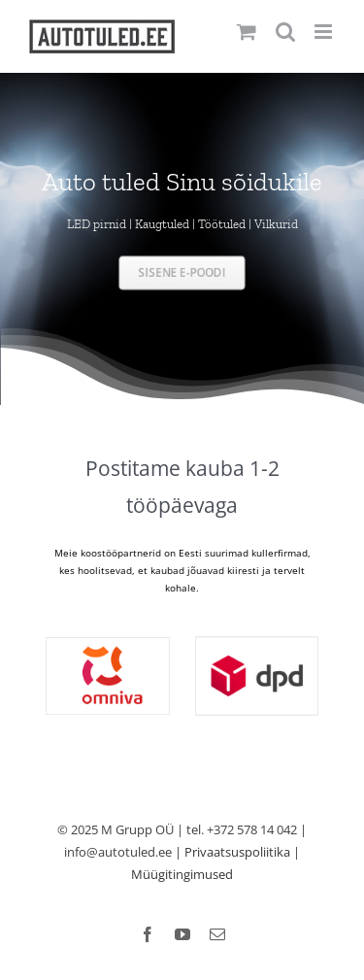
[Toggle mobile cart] (247, 32)
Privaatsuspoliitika (237, 852)
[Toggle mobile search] (285, 32)
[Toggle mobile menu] (325, 32)
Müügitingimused (182, 874)
